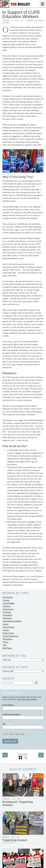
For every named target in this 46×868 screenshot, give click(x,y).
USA (5, 645)
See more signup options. (27, 699)
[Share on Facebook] (20, 758)
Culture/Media (9, 603)
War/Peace (7, 648)
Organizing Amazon (15, 840)
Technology (7, 639)
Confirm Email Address (12, 715)
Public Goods (8, 633)
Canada (6, 600)
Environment (8, 609)
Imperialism (8, 615)
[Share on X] (26, 758)
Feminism (7, 612)
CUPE (28, 576)
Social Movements (10, 636)
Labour (6, 20)
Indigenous (7, 618)
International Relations (12, 621)
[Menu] (43, 4)
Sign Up (10, 741)
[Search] (36, 683)
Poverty (6, 630)
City (7, 724)
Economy (7, 606)
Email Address (8, 705)
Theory (6, 642)
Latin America (8, 627)
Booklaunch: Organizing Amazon (18, 803)
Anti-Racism (8, 597)
